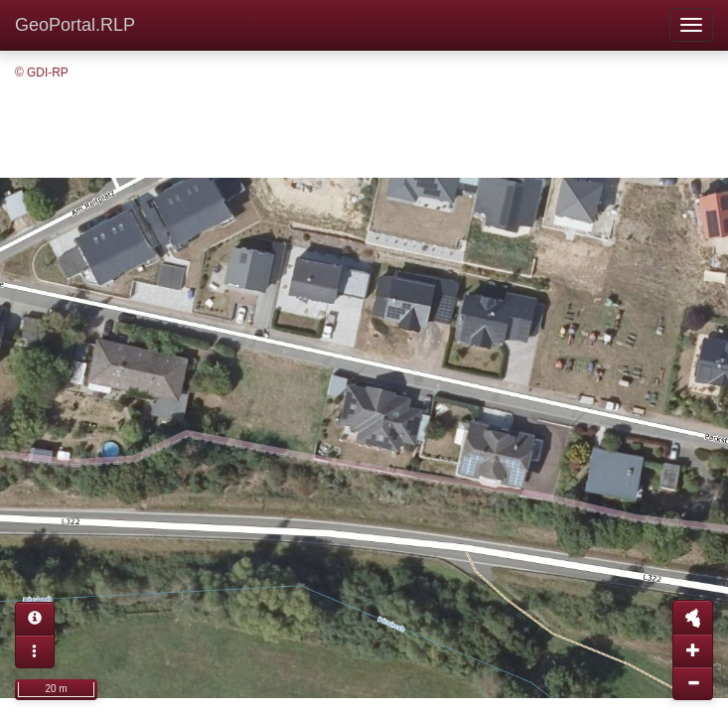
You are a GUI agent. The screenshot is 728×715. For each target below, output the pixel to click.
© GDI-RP (42, 72)
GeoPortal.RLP (75, 25)
